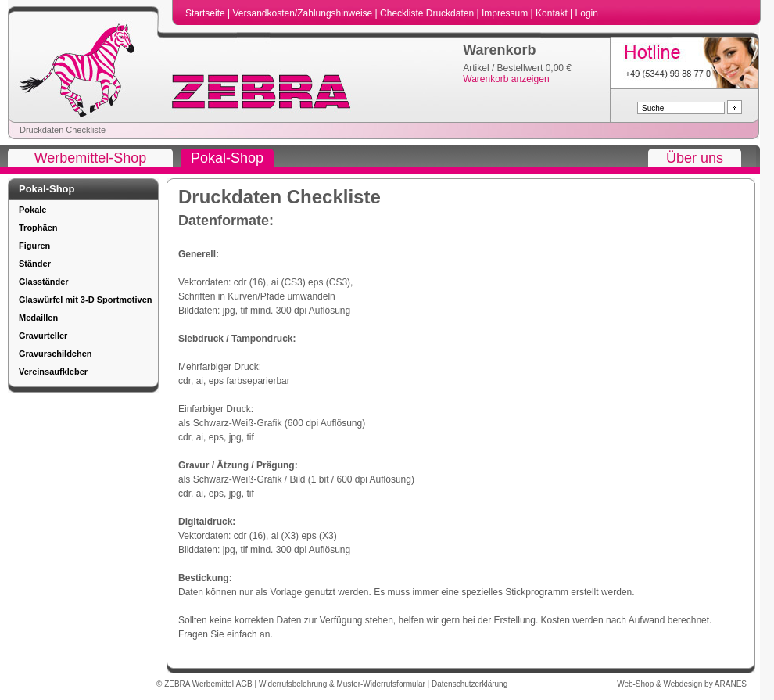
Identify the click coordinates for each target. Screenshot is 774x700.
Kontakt (553, 13)
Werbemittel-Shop (91, 158)
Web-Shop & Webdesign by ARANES (682, 684)
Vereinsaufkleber (53, 372)
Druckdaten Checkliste (63, 130)
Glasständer (44, 282)
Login (587, 13)
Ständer (35, 264)
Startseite (206, 13)
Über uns (695, 158)
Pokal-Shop (227, 158)
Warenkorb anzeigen (506, 79)
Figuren (34, 246)
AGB (245, 684)
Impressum (506, 13)
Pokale (32, 210)
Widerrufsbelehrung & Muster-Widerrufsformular (343, 684)
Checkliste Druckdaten (428, 13)
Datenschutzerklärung (469, 684)
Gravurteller (43, 336)
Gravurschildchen (56, 354)
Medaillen (38, 318)
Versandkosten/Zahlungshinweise (303, 13)
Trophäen (38, 228)
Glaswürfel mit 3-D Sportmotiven (86, 300)
